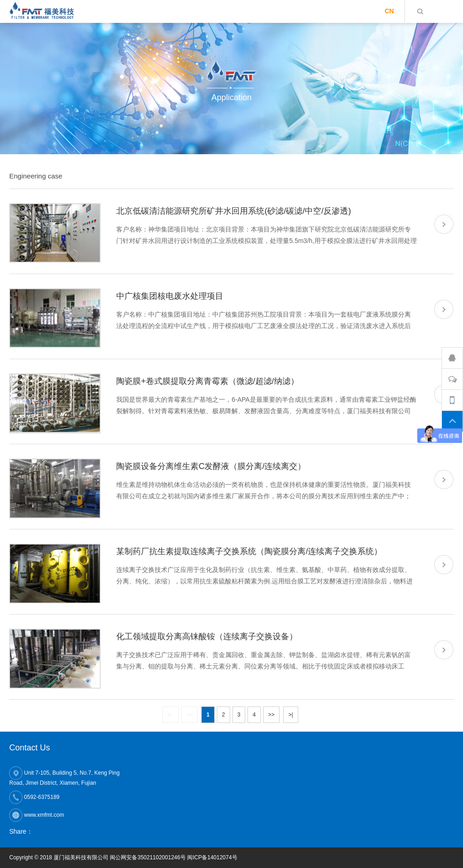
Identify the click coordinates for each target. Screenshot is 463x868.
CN (389, 11)
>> (271, 715)
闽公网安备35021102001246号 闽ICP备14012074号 (173, 857)
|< (170, 715)
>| (291, 715)
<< (189, 715)
